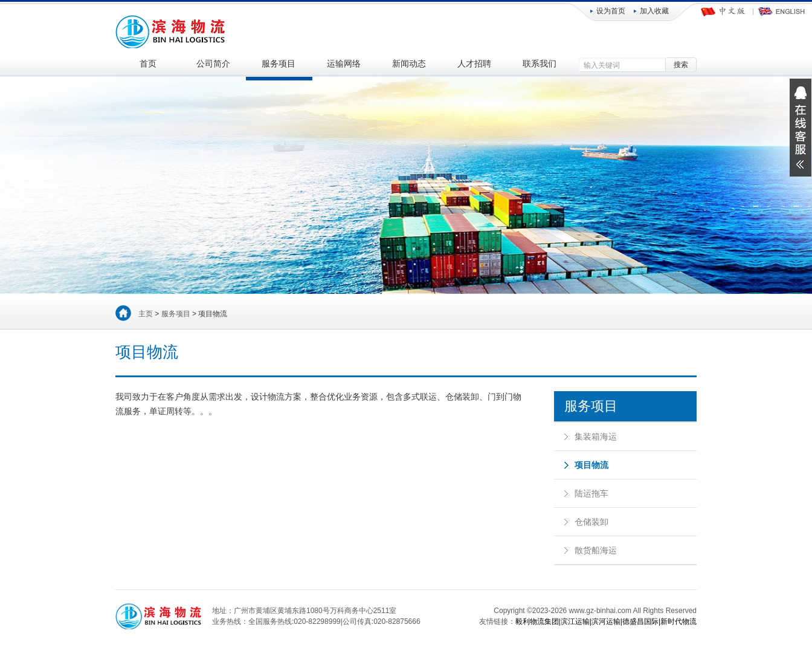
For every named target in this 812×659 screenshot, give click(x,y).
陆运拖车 (591, 493)
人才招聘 (474, 64)
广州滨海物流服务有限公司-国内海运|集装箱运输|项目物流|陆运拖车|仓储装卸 (171, 30)
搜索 (681, 65)
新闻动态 (409, 64)
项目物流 (591, 465)
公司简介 (213, 64)
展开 (801, 128)
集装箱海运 (596, 437)
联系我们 (540, 64)
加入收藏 (654, 11)
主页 (146, 314)
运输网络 (344, 64)
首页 (148, 64)
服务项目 (279, 64)
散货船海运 (596, 550)
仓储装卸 (591, 522)
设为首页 (611, 11)
